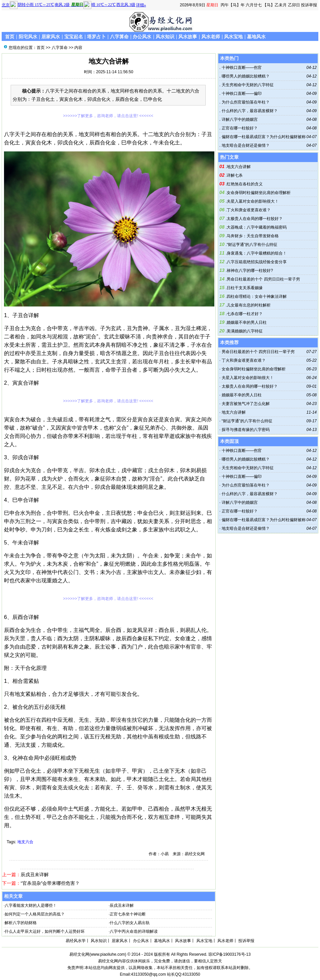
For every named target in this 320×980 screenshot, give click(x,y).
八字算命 (119, 37)
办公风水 (142, 37)
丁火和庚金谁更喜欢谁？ (249, 210)
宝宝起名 (74, 37)
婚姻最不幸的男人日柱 (247, 322)
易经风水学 (76, 941)
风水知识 (165, 37)
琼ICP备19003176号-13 (229, 954)
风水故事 (188, 37)
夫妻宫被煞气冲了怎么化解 (246, 404)
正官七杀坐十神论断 (128, 914)
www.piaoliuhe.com (108, 954)
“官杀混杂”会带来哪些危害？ (50, 883)
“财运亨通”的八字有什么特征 (252, 245)
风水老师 (211, 37)
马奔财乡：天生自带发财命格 (253, 236)
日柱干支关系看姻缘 (245, 288)
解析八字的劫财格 (21, 923)
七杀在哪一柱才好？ (245, 314)
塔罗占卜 (96, 37)
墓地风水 (256, 37)
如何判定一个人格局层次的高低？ (35, 914)
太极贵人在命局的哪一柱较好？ (255, 219)
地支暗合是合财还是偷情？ (245, 145)
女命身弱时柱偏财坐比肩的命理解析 (259, 193)
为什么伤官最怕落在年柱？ (245, 102)
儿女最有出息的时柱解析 (249, 305)
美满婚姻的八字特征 (245, 331)
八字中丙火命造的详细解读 (134, 931)
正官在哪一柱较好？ (239, 128)
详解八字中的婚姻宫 (239, 119)
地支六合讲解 (239, 167)
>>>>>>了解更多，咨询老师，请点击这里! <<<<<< (108, 116)
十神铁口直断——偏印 (241, 94)
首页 (10, 37)
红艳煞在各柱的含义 (245, 184)
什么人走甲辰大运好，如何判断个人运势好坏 (45, 931)
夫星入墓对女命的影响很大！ (253, 201)
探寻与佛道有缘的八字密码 (246, 430)
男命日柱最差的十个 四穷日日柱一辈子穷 (263, 279)
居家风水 (51, 37)
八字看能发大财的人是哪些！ (31, 905)
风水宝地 (233, 37)
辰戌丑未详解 (35, 875)
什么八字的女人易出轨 (130, 923)
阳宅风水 (28, 37)
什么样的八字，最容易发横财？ (249, 111)
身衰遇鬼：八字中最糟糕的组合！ (257, 253)
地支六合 (25, 842)
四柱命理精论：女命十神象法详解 (257, 296)
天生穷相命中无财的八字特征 (247, 85)
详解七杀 (235, 175)
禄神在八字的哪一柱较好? (250, 271)
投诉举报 (309, 5)
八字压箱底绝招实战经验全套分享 (257, 262)
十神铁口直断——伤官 (241, 68)
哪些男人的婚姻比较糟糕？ (245, 76)
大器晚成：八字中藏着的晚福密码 (257, 227)
